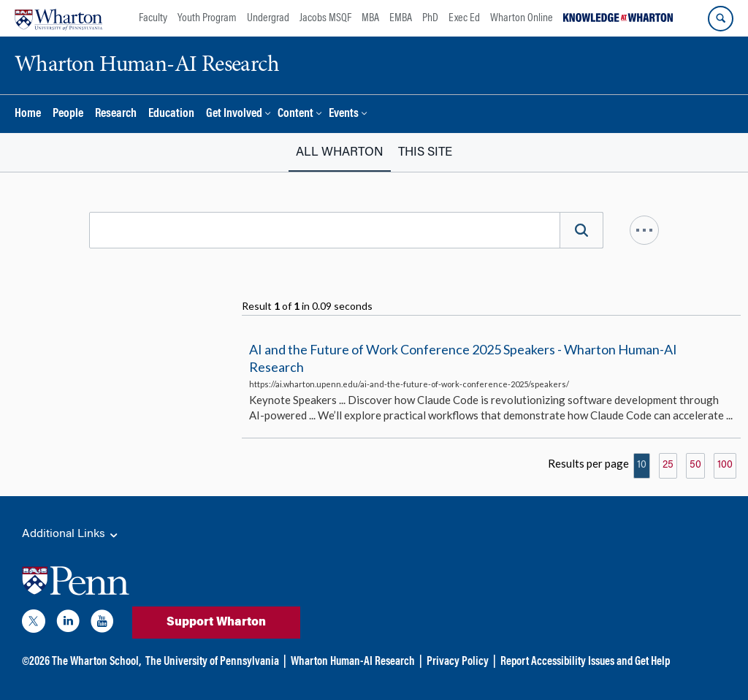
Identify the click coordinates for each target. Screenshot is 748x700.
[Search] (581, 230)
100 (725, 465)
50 (695, 465)
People (68, 114)
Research (116, 114)
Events (344, 114)
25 (668, 465)
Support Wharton (216, 623)
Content (295, 114)
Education (171, 114)
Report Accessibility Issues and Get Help (585, 662)
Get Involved (234, 114)
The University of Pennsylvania (212, 662)
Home (28, 114)
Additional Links (71, 535)
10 (642, 465)
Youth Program (207, 18)
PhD (430, 18)
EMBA (401, 18)
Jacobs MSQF (325, 18)
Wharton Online (522, 18)
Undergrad (268, 18)
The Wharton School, (96, 662)
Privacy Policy (458, 662)
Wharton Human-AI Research (353, 662)
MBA (370, 18)
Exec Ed (464, 18)
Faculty (153, 18)
